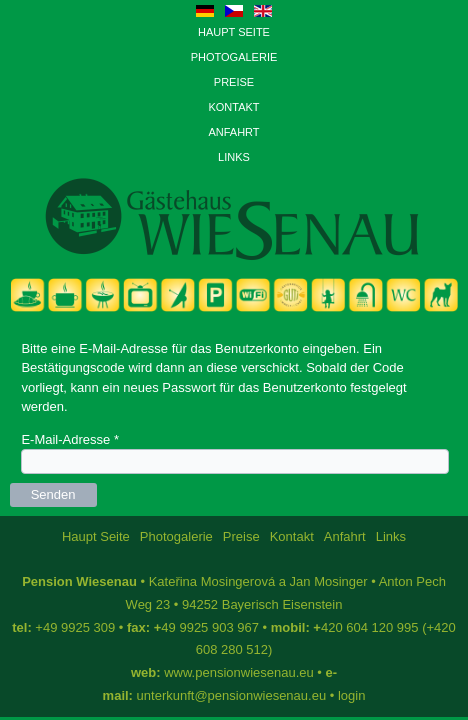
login (351, 695)
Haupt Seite (234, 32)
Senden (53, 494)
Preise (234, 82)
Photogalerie (234, 57)
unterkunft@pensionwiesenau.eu (232, 695)
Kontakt (233, 107)
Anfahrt (233, 132)
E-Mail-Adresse (70, 439)
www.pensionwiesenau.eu (239, 672)
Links (234, 157)
